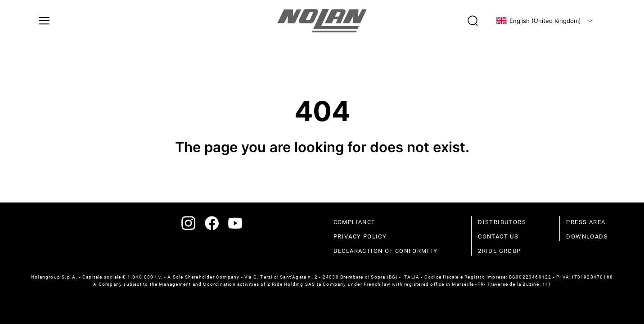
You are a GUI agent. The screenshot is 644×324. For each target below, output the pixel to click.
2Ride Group (499, 251)
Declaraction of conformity (386, 251)
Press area (586, 222)
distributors (502, 222)
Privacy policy (360, 236)
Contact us (498, 236)
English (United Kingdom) (538, 21)
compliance (354, 222)
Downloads (587, 236)
